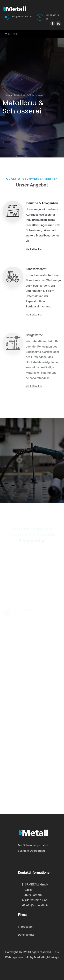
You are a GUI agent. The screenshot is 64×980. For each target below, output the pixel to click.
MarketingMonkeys (46, 957)
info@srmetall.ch (22, 17)
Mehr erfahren (34, 251)
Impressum (25, 927)
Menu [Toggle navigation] (11, 34)
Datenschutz (26, 935)
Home (7, 95)
